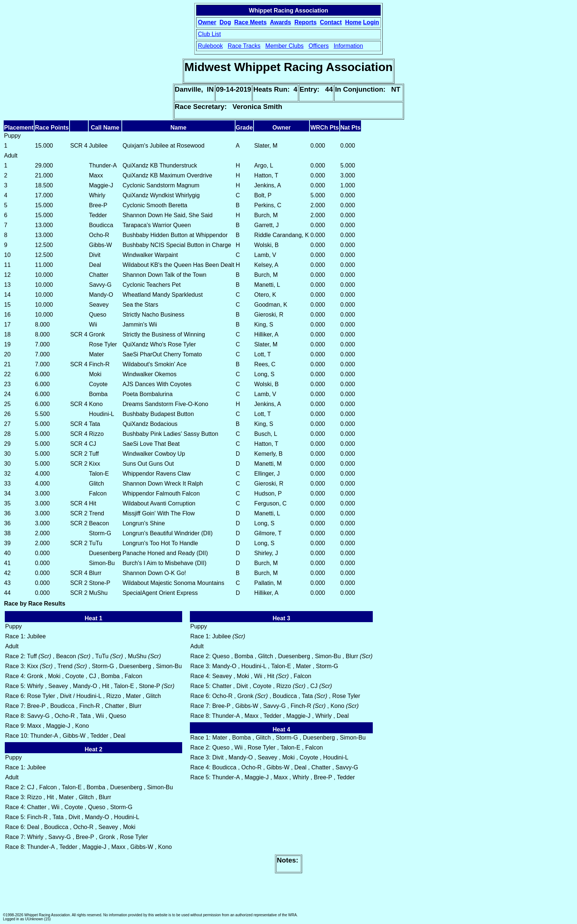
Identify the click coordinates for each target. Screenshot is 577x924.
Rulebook (210, 46)
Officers (318, 46)
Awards (280, 22)
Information (348, 46)
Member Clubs (284, 46)
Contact (331, 22)
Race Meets (251, 22)
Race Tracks (244, 46)
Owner (207, 22)
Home (353, 22)
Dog (225, 22)
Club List (209, 34)
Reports (305, 22)
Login (371, 22)
